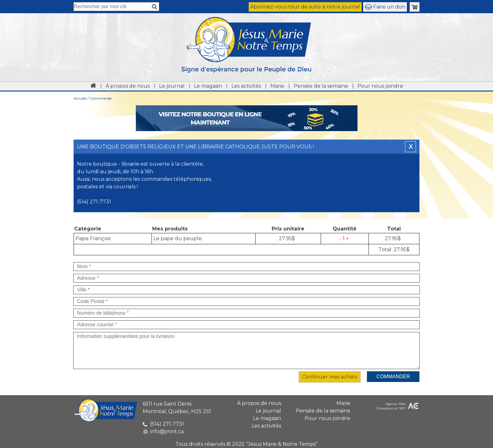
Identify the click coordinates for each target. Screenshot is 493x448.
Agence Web (396, 404)
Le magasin (208, 86)
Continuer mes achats (330, 377)
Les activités (246, 86)
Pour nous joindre (380, 86)
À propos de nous (128, 86)
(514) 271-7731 (163, 424)
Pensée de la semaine (321, 86)
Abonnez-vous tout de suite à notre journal (305, 7)
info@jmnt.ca (163, 431)
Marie (277, 86)
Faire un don (385, 7)
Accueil (80, 98)
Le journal (172, 86)
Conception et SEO (391, 408)
